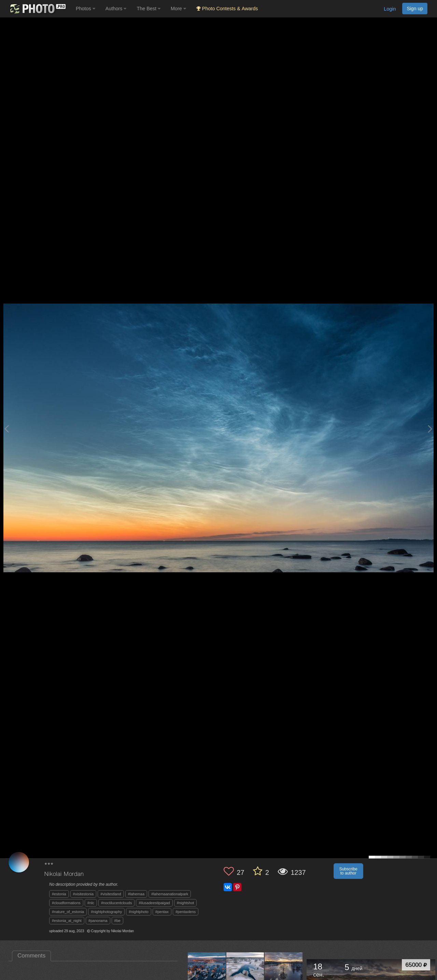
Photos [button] (86, 9)
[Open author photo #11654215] (207, 971)
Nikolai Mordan (64, 874)
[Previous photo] (6, 429)
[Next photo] (430, 429)
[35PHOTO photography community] (37, 9)
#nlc (91, 903)
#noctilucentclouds (117, 903)
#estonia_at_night (67, 921)
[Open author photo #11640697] (284, 971)
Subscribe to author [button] (348, 871)
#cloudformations (66, 903)
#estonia (59, 894)
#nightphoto (139, 912)
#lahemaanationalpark (170, 894)
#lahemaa (136, 894)
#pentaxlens (186, 912)
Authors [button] (116, 9)
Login (390, 9)
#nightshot (186, 903)
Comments (31, 956)
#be (117, 921)
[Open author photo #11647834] (245, 971)
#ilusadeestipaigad (154, 903)
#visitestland (111, 894)
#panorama (98, 921)
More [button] (178, 9)
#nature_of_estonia (68, 912)
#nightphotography (106, 912)
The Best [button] (149, 9)
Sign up (415, 9)
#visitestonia (83, 894)
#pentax (162, 912)
